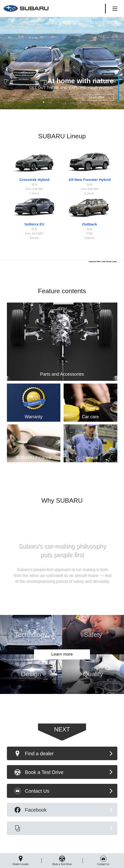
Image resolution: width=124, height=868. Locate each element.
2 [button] (51, 102)
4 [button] (66, 102)
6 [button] (81, 102)
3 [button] (58, 102)
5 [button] (73, 102)
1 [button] (44, 102)
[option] (62, 63)
